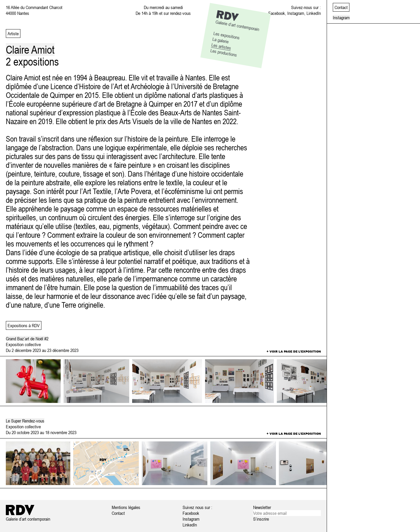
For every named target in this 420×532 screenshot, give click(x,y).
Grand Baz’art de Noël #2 (27, 339)
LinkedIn (314, 13)
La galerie (220, 40)
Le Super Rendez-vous (25, 421)
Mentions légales (126, 507)
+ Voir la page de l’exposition (294, 351)
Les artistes (221, 46)
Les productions (224, 53)
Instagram (296, 13)
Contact (118, 513)
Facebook (277, 13)
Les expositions (227, 35)
